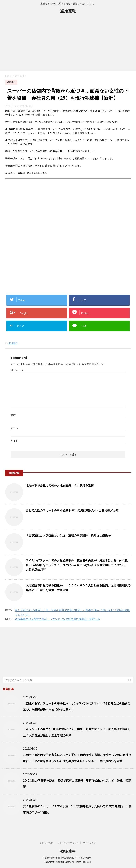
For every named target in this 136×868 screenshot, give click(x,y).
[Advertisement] (68, 44)
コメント (17, 370)
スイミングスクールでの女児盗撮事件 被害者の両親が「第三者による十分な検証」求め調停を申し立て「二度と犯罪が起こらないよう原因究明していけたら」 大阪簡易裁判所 (78, 565)
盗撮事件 (13, 343)
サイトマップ (89, 843)
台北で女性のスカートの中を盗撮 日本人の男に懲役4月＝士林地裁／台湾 (72, 510)
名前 (13, 415)
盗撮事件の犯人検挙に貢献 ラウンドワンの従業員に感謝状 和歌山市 (58, 619)
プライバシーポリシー (68, 843)
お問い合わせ (47, 843)
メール (14, 428)
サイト (14, 441)
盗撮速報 (68, 11)
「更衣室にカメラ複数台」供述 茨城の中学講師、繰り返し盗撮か (68, 535)
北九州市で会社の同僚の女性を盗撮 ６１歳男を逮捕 (60, 485)
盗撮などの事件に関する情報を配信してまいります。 (68, 858)
